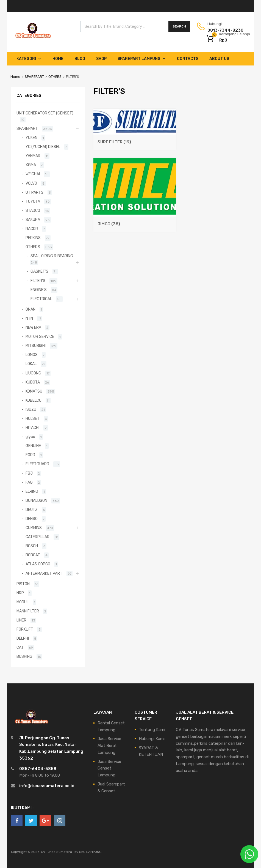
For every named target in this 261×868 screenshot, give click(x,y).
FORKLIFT (25, 629)
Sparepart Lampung (142, 59)
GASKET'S (39, 271)
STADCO (33, 210)
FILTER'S (38, 281)
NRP (20, 593)
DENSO (32, 519)
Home (58, 59)
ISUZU (31, 409)
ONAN (30, 309)
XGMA (31, 165)
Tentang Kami (152, 730)
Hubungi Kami (152, 739)
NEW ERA (33, 327)
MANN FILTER (28, 611)
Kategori (29, 59)
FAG (29, 482)
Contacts (188, 59)
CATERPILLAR (38, 537)
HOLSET (33, 418)
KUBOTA (33, 382)
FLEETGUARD (37, 464)
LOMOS (32, 355)
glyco (30, 437)
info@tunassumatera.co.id (47, 786)
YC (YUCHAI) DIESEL (43, 147)
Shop (101, 59)
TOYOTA (33, 201)
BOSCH (32, 546)
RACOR (32, 229)
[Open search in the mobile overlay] (135, 26)
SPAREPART (34, 77)
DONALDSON (36, 500)
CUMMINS (34, 528)
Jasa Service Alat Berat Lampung (109, 746)
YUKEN (31, 138)
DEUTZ (32, 510)
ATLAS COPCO (38, 564)
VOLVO (31, 183)
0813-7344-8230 (221, 30)
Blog (80, 59)
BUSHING (24, 656)
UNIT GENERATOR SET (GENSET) (45, 113)
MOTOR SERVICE (40, 336)
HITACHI (32, 428)
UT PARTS (34, 192)
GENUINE (33, 446)
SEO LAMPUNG (90, 852)
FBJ (29, 473)
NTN (29, 318)
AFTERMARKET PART (44, 573)
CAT (20, 647)
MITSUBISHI (36, 346)
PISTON (23, 584)
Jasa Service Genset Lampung (109, 768)
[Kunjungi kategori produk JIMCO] (135, 221)
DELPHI (23, 638)
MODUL (23, 602)
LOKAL (31, 364)
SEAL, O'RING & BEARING (52, 256)
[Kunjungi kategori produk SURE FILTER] (135, 139)
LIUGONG (33, 373)
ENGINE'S (39, 290)
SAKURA (33, 220)
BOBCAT (33, 555)
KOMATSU (34, 391)
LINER (21, 620)
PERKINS (33, 238)
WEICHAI (33, 174)
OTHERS (55, 77)
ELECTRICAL (41, 299)
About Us (219, 59)
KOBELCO (34, 400)
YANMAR (33, 156)
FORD (30, 455)
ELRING (32, 491)
